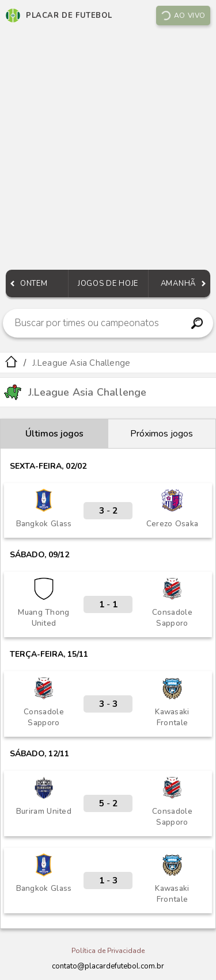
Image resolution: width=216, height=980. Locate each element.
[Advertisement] (108, 150)
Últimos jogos (54, 434)
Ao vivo (182, 16)
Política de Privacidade (108, 951)
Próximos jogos (162, 434)
